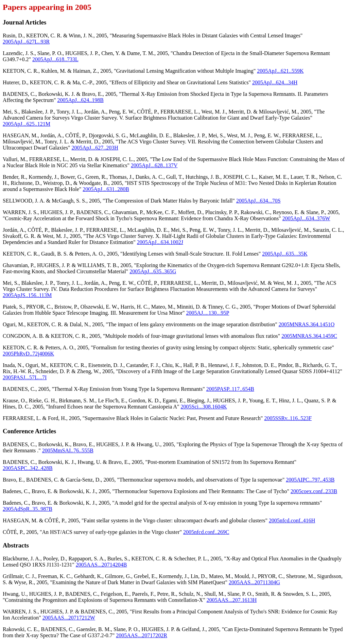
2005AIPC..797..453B (310, 480)
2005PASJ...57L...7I (25, 377)
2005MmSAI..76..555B (68, 450)
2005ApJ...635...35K (285, 254)
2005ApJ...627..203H (95, 148)
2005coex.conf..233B (314, 491)
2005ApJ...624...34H (275, 82)
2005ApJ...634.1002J (160, 242)
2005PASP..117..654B (230, 389)
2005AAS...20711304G (254, 582)
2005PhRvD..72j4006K (28, 354)
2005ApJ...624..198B (80, 100)
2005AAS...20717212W (69, 618)
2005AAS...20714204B (101, 565)
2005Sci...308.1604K (204, 407)
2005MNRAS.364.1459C (309, 336)
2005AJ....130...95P (208, 313)
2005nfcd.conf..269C (206, 532)
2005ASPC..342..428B (28, 468)
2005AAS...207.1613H (232, 600)
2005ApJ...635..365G (153, 271)
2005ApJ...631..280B (106, 189)
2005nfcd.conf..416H (292, 520)
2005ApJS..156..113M (27, 295)
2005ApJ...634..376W (306, 218)
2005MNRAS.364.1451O (307, 324)
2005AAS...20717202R (142, 635)
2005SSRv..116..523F (288, 418)
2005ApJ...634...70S (258, 201)
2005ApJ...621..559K (280, 71)
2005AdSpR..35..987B (28, 509)
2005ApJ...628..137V (154, 165)
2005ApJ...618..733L (55, 59)
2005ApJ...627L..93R (26, 42)
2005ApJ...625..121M (27, 124)
